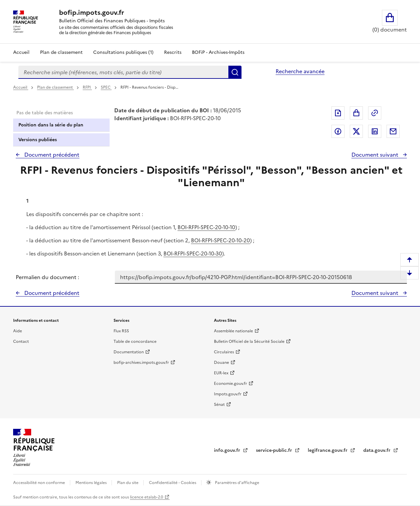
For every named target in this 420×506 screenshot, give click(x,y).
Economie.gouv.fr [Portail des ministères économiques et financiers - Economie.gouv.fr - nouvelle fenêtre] (231, 384)
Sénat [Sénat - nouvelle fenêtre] (219, 405)
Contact (21, 341)
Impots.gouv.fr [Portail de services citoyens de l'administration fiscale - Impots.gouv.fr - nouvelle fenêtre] (228, 394)
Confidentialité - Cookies (173, 483)
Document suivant (376, 155)
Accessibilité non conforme (40, 483)
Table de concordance (135, 341)
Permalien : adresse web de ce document (375, 113)
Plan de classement (55, 87)
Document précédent (51, 155)
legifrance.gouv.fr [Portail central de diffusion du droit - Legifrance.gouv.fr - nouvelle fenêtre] (328, 450)
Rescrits (173, 52)
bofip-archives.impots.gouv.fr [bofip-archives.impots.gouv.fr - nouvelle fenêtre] (141, 363)
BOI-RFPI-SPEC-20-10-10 (206, 227)
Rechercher (235, 72)
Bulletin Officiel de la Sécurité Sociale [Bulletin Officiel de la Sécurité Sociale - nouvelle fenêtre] (249, 341)
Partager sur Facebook (338, 131)
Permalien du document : (47, 277)
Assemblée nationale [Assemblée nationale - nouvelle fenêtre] (233, 331)
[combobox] (123, 72)
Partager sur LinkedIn (375, 131)
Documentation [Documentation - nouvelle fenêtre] (129, 352)
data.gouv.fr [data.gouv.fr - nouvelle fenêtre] (378, 450)
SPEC (106, 87)
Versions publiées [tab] (38, 140)
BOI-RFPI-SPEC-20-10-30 (193, 253)
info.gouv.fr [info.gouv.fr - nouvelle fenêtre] (228, 450)
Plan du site (128, 483)
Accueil (21, 52)
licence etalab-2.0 (147, 497)
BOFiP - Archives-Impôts (218, 52)
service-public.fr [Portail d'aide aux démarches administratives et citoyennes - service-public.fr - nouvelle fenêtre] (275, 450)
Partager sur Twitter (356, 131)
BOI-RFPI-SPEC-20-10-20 (220, 240)
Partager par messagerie (393, 131)
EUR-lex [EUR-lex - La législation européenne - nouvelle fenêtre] (221, 373)
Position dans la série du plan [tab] (51, 125)
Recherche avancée (300, 71)
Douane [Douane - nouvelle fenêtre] (221, 363)
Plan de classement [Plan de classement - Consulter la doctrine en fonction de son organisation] (61, 52)
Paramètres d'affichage (237, 483)
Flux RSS (121, 331)
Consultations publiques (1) (123, 52)
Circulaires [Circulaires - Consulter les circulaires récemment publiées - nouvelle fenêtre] (224, 352)
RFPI (87, 87)
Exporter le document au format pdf (338, 113)
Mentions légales (92, 483)
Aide (18, 331)
